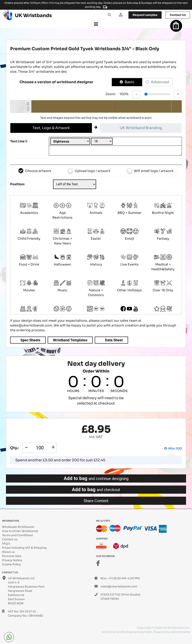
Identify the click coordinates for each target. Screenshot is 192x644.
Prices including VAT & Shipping (24, 548)
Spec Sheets (30, 340)
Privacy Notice (12, 560)
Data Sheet (114, 340)
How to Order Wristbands (20, 531)
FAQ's (6, 544)
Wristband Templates (70, 340)
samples (145, 15)
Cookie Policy (11, 564)
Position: (17, 184)
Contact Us (10, 539)
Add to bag (96, 478)
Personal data (12, 556)
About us (8, 552)
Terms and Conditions (17, 535)
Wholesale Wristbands (18, 527)
